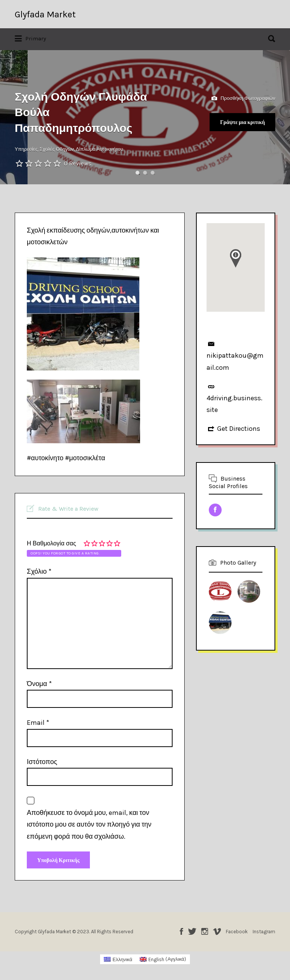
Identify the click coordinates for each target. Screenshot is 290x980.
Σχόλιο (39, 571)
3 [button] (153, 173)
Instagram (205, 933)
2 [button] (145, 173)
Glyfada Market (45, 14)
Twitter (192, 933)
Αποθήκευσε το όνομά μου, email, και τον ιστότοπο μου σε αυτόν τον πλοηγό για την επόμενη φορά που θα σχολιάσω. (89, 825)
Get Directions (239, 429)
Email (38, 723)
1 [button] (137, 173)
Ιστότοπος (42, 762)
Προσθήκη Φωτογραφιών (243, 99)
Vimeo (217, 933)
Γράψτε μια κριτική (239, 123)
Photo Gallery (238, 563)
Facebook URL (215, 510)
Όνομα (39, 684)
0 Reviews (78, 163)
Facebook (181, 933)
